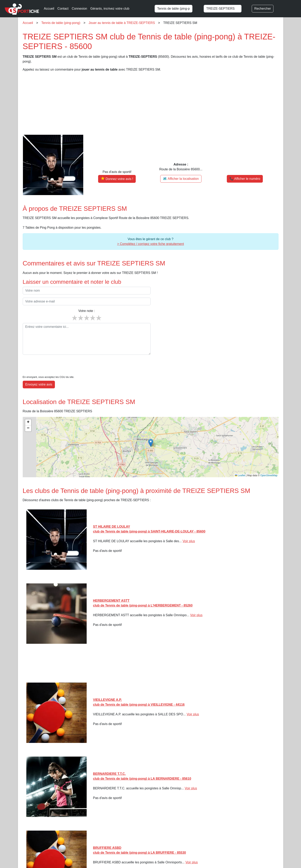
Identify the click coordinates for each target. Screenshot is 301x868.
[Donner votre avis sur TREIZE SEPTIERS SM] (117, 179)
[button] (151, 431)
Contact (63, 9)
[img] (151, 435)
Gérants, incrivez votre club (110, 9)
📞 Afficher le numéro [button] (245, 179)
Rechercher (263, 9)
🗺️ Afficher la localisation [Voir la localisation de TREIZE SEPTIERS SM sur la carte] (181, 179)
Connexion (80, 9)
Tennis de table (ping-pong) (61, 23)
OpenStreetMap (269, 463)
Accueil (49, 9)
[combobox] (177, 9)
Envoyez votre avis (39, 372)
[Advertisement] (143, 103)
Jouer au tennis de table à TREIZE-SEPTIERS (122, 23)
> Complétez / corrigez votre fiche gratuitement (150, 244)
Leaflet (240, 463)
